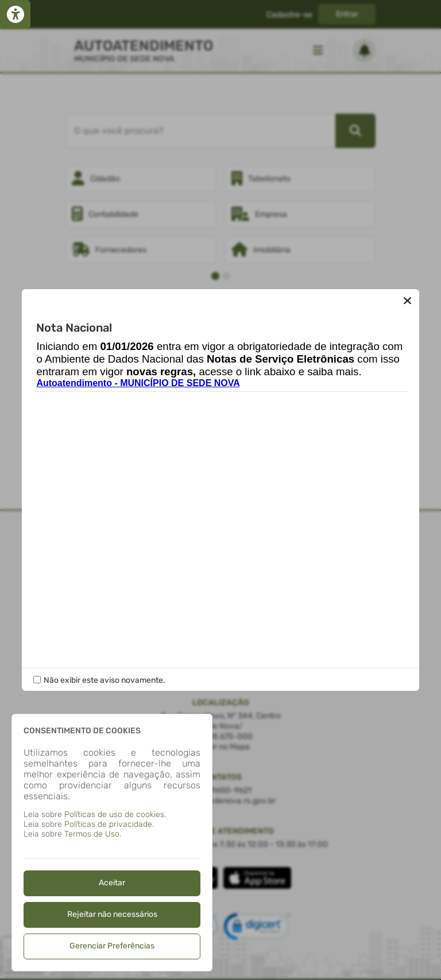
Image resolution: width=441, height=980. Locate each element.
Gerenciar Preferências (112, 946)
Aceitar (112, 883)
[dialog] (112, 843)
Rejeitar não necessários (112, 914)
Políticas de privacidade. (109, 824)
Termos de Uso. (93, 834)
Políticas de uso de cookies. (115, 814)
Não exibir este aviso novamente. (105, 680)
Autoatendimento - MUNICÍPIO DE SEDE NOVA (138, 383)
